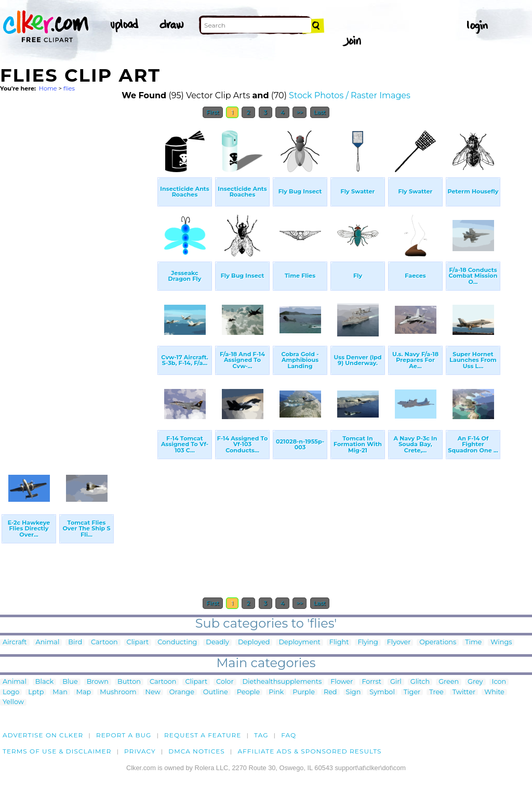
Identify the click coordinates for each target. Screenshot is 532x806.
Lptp (36, 692)
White (494, 692)
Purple (304, 692)
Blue (70, 682)
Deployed (254, 642)
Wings (501, 642)
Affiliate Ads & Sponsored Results (309, 751)
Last (320, 112)
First (213, 112)
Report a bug (124, 735)
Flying (368, 642)
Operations (438, 642)
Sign (354, 692)
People (249, 692)
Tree (436, 692)
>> (300, 112)
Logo (11, 692)
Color (225, 682)
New (153, 692)
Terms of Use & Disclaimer (57, 751)
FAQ (289, 735)
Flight (339, 642)
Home (48, 88)
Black (44, 682)
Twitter (464, 692)
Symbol (382, 692)
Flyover (399, 642)
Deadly (217, 642)
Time (473, 642)
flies (69, 88)
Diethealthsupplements (282, 682)
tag (261, 735)
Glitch (420, 682)
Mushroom (118, 692)
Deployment (299, 642)
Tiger (412, 692)
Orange (182, 692)
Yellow (13, 702)
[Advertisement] (78, 280)
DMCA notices (197, 751)
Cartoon (104, 642)
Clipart (138, 642)
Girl (396, 682)
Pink (276, 692)
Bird (75, 642)
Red (330, 692)
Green (449, 682)
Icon (499, 682)
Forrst (371, 682)
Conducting (177, 642)
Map (84, 692)
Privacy (140, 751)
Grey (475, 682)
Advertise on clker (43, 735)
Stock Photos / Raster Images (350, 95)
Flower (342, 682)
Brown (98, 682)
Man (60, 692)
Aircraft (15, 642)
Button (129, 682)
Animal (48, 642)
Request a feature (203, 735)
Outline (216, 692)
